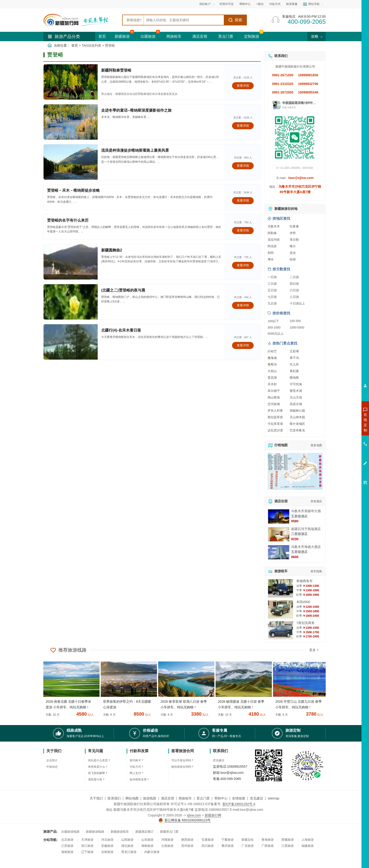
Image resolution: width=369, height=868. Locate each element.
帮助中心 (245, 4)
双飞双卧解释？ (98, 773)
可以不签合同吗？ (183, 760)
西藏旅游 (288, 840)
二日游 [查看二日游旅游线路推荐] (294, 277)
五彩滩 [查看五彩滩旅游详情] (294, 351)
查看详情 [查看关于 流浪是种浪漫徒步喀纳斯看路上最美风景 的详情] (243, 166)
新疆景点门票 (169, 832)
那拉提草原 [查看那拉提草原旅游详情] (275, 417)
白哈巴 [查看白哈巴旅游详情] (272, 351)
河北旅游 (107, 840)
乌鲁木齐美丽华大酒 (306, 511)
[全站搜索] (184, 20)
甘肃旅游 (208, 840)
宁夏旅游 (228, 840)
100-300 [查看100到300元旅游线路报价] (295, 321)
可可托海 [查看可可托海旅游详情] (296, 384)
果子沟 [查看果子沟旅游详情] (294, 358)
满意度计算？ (96, 779)
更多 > (314, 650)
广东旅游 (248, 846)
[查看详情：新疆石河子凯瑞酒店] (279, 534)
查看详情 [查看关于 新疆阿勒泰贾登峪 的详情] (243, 86)
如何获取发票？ (140, 779)
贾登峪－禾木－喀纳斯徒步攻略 (73, 190)
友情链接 (239, 798)
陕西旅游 (187, 840)
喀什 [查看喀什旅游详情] (293, 246)
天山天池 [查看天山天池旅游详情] (296, 397)
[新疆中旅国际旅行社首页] (81, 20)
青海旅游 (268, 840)
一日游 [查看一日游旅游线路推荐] (272, 277)
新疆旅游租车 (120, 832)
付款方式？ (137, 767)
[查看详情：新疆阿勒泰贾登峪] (71, 82)
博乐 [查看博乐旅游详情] (271, 259)
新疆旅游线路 (95, 832)
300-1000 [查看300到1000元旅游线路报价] (274, 327)
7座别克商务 (305, 623)
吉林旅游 (107, 852)
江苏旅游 (67, 846)
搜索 (235, 20)
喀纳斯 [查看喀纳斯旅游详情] (294, 378)
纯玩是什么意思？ (99, 760)
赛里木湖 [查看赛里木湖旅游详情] (296, 391)
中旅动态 (52, 767)
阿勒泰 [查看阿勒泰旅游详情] (272, 233)
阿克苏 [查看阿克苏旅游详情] (272, 246)
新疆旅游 (122, 36)
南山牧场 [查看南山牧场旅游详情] (274, 397)
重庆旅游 (228, 846)
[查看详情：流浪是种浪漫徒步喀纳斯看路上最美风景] (71, 162)
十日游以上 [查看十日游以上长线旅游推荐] (297, 303)
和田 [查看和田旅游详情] (271, 253)
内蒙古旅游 (152, 852)
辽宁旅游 (87, 852)
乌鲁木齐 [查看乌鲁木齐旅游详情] (274, 226)
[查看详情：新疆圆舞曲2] (71, 262)
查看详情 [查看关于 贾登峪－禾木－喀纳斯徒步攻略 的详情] (243, 201)
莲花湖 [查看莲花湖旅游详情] (272, 378)
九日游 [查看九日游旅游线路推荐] (272, 303)
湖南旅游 (147, 846)
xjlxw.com (194, 815)
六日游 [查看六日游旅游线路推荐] (294, 290)
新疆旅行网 (213, 815)
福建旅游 (308, 846)
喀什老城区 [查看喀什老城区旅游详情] (297, 424)
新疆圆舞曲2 (112, 250)
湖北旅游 (127, 846)
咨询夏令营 (344, 439)
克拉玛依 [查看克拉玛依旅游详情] (274, 240)
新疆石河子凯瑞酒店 (306, 529)
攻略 (317, 36)
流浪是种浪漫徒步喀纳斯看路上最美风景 (135, 150)
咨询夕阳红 (344, 456)
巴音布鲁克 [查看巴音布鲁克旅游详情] (297, 430)
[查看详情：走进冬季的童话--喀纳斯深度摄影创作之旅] (71, 122)
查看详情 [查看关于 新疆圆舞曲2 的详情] (243, 265)
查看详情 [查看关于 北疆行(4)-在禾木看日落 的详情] (243, 345)
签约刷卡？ (137, 760)
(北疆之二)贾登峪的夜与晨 (123, 290)
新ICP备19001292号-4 (239, 804)
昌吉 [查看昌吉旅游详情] (293, 253)
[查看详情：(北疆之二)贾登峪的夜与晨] (71, 302)
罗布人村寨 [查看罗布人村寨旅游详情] (275, 411)
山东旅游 (147, 840)
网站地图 (132, 798)
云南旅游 (167, 846)
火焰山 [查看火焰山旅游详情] (272, 371)
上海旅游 (308, 840)
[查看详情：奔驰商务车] (281, 588)
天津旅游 (87, 840)
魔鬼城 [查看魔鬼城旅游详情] (272, 358)
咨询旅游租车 (344, 448)
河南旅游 (167, 840)
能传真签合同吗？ (183, 767)
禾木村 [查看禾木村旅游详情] (272, 384)
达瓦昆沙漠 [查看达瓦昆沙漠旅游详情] (275, 430)
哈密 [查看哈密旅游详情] (293, 259)
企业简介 (52, 760)
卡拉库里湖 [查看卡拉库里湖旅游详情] (275, 424)
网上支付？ (137, 773)
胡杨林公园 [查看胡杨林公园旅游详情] (297, 411)
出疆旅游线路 (70, 832)
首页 (102, 36)
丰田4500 (303, 602)
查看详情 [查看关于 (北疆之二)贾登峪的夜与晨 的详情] (243, 305)
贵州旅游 (187, 846)
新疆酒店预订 (144, 832)
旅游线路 (150, 798)
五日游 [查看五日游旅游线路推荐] (272, 290)
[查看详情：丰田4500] (281, 609)
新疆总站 (248, 840)
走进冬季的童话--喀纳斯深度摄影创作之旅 (136, 110)
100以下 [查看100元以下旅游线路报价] (273, 321)
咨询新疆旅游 (344, 422)
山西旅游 (127, 840)
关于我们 (96, 798)
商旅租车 (174, 36)
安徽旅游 (107, 846)
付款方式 (275, 4)
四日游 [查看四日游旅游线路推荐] (294, 284)
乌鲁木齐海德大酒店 (306, 547)
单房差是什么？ (98, 767)
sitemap (274, 798)
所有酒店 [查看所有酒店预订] (316, 501)
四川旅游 (208, 846)
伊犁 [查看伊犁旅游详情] (293, 233)
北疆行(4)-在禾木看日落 (121, 330)
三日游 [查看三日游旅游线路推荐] (272, 284)
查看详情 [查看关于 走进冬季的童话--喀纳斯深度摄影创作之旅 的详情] (243, 126)
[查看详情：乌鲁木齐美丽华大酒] (279, 516)
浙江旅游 (87, 846)
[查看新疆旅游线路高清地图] (295, 471)
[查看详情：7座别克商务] (281, 630)
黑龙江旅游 (129, 852)
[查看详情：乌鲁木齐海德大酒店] (279, 552)
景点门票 (226, 36)
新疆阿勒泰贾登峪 (116, 70)
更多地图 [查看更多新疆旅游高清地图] (316, 445)
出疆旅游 (148, 36)
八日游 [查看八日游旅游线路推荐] (294, 297)
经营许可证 (227, 4)
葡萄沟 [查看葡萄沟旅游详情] (272, 364)
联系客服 (292, 4)
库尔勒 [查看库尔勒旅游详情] (294, 240)
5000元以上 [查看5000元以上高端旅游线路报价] (276, 334)
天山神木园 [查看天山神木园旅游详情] (297, 417)
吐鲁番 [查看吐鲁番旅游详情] (294, 226)
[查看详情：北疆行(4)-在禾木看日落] (71, 342)
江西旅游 (288, 846)
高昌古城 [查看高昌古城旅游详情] (296, 404)
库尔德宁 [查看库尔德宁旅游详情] (274, 391)
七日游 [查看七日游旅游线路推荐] (272, 297)
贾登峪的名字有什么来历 (68, 220)
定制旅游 (252, 36)
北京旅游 (67, 840)
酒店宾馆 (200, 36)
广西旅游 (268, 846)
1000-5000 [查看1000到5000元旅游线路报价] (297, 327)
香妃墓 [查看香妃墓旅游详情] (294, 371)
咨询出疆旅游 (344, 431)
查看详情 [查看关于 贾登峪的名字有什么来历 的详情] (243, 230)
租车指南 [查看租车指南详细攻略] (316, 571)
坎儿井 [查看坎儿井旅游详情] (294, 364)
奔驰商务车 (305, 581)
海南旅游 (67, 852)
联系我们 (114, 798)
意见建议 (219, 760)
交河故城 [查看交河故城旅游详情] (274, 404)
